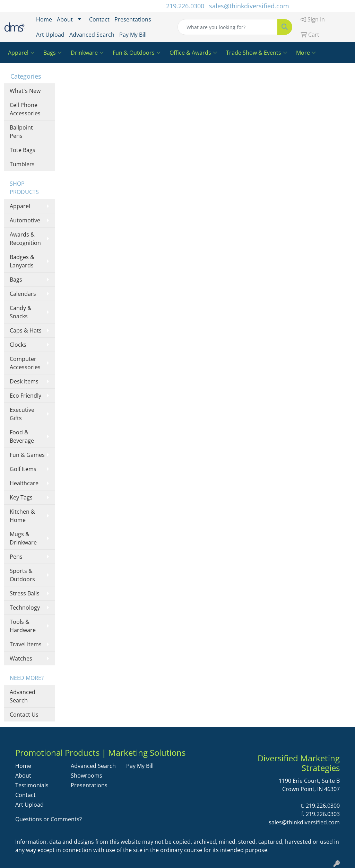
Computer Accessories (25, 363)
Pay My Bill (133, 35)
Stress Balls (25, 593)
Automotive (25, 220)
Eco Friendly (25, 396)
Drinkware (87, 53)
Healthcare (24, 483)
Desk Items (24, 381)
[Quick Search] (228, 27)
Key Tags (21, 497)
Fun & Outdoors (137, 53)
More (306, 53)
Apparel (21, 53)
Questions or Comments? (49, 819)
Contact (99, 19)
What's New (25, 91)
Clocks (18, 345)
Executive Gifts (22, 414)
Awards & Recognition (25, 239)
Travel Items (26, 644)
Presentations (133, 19)
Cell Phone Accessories (25, 109)
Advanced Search (92, 35)
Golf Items (23, 469)
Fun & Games (27, 455)
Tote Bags (23, 150)
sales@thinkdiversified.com (249, 6)
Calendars (23, 294)
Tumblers (22, 164)
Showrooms (86, 776)
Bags (53, 53)
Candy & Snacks (21, 312)
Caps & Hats (26, 330)
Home (44, 19)
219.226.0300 (185, 6)
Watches (21, 658)
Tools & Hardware (23, 626)
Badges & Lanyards (22, 261)
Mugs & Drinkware (23, 538)
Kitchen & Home (22, 516)
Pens (16, 557)
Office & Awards (193, 53)
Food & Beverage (22, 436)
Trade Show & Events (257, 53)
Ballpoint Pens (21, 132)
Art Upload (50, 35)
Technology (25, 608)
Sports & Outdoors (22, 575)
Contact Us (24, 715)
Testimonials (32, 785)
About (65, 19)
